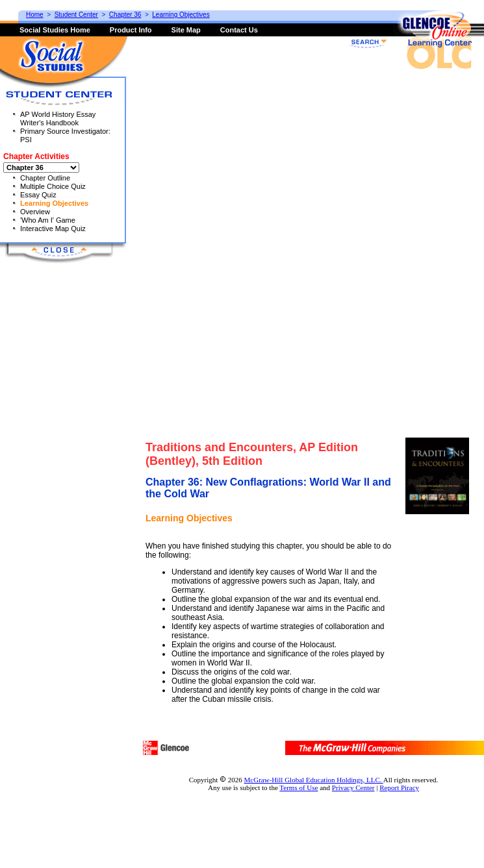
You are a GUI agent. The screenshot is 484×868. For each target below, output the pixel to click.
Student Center (76, 15)
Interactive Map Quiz (53, 229)
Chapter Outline (45, 178)
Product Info (131, 30)
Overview (35, 212)
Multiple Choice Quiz (53, 186)
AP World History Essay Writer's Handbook (58, 118)
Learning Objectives (54, 203)
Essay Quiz (38, 195)
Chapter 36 (125, 15)
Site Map (186, 30)
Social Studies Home (55, 30)
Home (35, 15)
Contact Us (239, 30)
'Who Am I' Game (48, 220)
